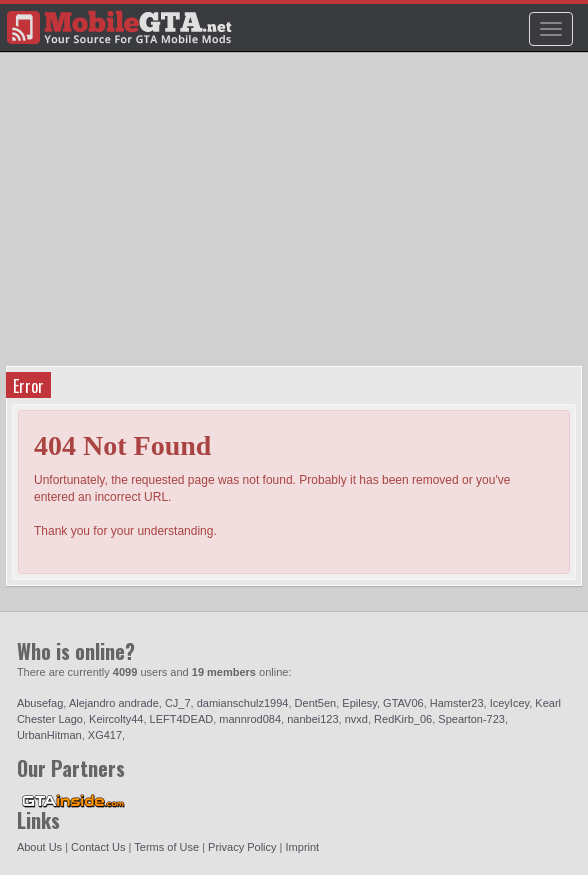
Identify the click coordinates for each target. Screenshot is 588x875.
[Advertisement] (296, 216)
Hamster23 (457, 703)
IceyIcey (510, 703)
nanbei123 (312, 719)
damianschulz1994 (243, 703)
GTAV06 (403, 703)
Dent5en (316, 703)
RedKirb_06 (403, 719)
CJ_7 (178, 703)
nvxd (356, 719)
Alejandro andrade (114, 703)
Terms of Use (166, 847)
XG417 (105, 735)
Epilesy (359, 703)
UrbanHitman (49, 735)
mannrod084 (250, 719)
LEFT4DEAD (182, 719)
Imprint (303, 847)
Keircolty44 (116, 719)
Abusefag (40, 703)
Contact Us (98, 847)
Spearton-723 (471, 719)
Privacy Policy (242, 847)
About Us (39, 847)
